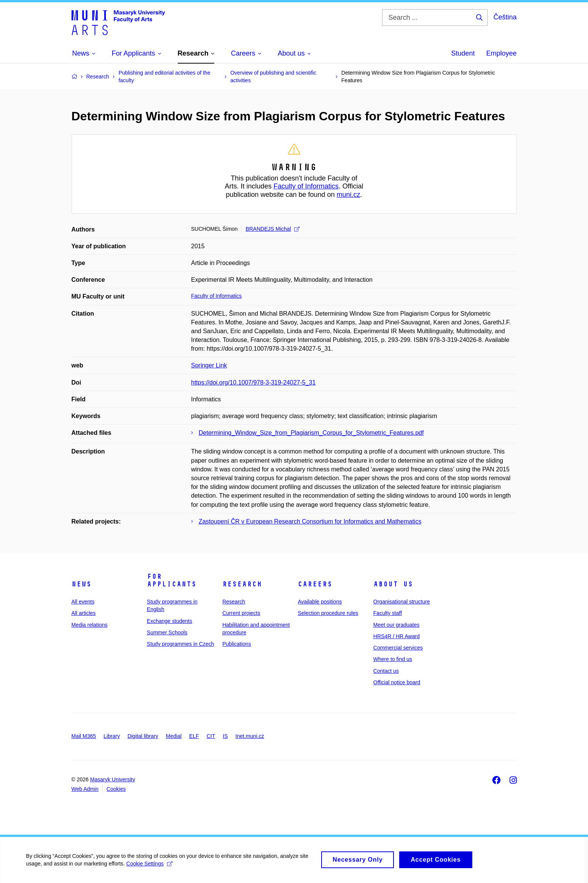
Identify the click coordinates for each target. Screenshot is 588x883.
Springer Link (209, 365)
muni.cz (349, 195)
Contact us (386, 671)
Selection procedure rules (328, 613)
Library (112, 736)
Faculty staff (388, 613)
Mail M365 (84, 736)
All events (83, 602)
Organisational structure (402, 602)
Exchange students (170, 621)
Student (463, 53)
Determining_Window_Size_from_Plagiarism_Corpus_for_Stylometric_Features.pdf (311, 433)
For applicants (172, 580)
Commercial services (398, 648)
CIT (211, 736)
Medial (174, 736)
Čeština (505, 17)
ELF (194, 736)
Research (242, 584)
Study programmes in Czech (181, 644)
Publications (237, 644)
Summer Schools (167, 632)
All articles (84, 613)
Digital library (143, 736)
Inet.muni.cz (250, 736)
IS (225, 736)
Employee (501, 53)
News (81, 584)
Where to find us (393, 659)
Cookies (116, 789)
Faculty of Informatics (306, 186)
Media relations (90, 625)
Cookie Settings (150, 868)
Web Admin (85, 789)
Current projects (241, 613)
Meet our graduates (396, 625)
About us (393, 584)
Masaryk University (113, 779)
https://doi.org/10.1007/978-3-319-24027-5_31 (253, 382)
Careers (315, 584)
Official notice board (397, 682)
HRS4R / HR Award (397, 636)
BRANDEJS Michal (272, 229)
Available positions (320, 602)
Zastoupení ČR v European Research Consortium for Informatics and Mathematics (310, 521)
